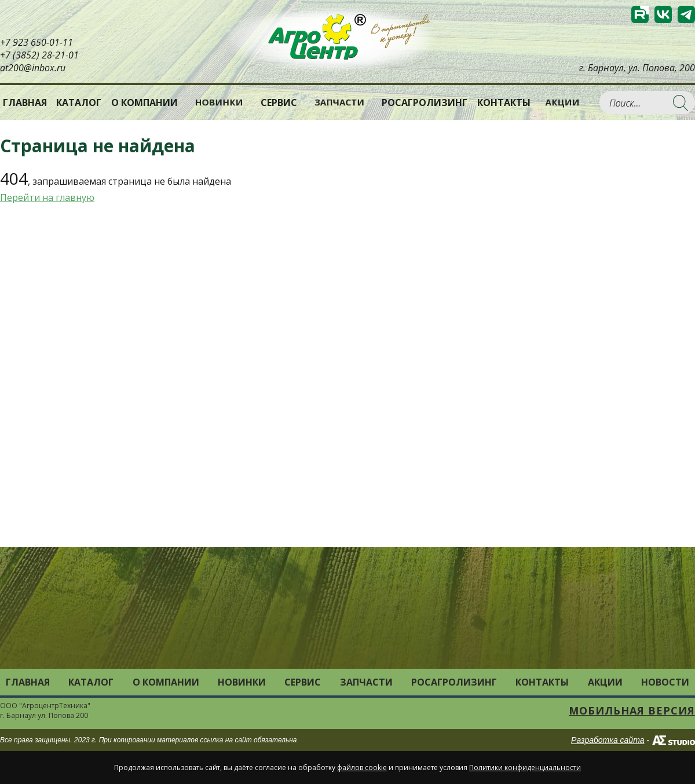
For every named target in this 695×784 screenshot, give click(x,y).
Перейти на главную (47, 197)
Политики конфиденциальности (525, 767)
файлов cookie (362, 767)
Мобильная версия (632, 710)
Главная (25, 102)
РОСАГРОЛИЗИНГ (425, 102)
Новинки (219, 102)
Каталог (91, 682)
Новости (665, 682)
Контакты (504, 102)
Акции (562, 102)
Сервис (279, 102)
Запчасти (339, 102)
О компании (145, 102)
